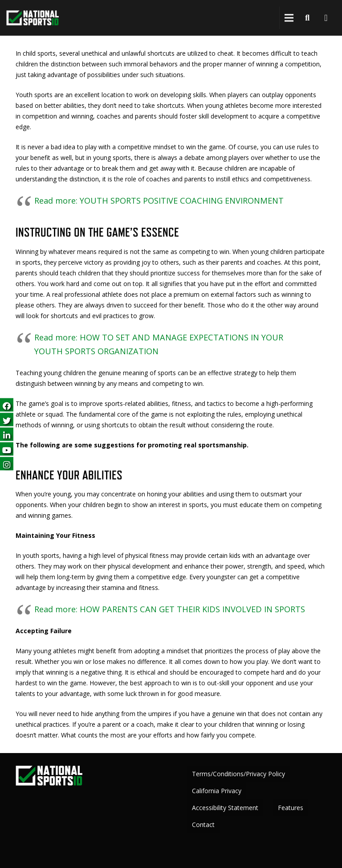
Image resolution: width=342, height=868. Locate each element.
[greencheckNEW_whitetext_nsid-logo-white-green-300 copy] (33, 18)
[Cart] (326, 18)
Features (291, 808)
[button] (289, 18)
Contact (203, 825)
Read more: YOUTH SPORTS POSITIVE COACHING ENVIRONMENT (159, 201)
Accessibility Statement (225, 808)
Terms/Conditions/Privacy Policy (238, 774)
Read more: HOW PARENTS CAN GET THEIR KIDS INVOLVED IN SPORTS (170, 609)
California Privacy (217, 791)
